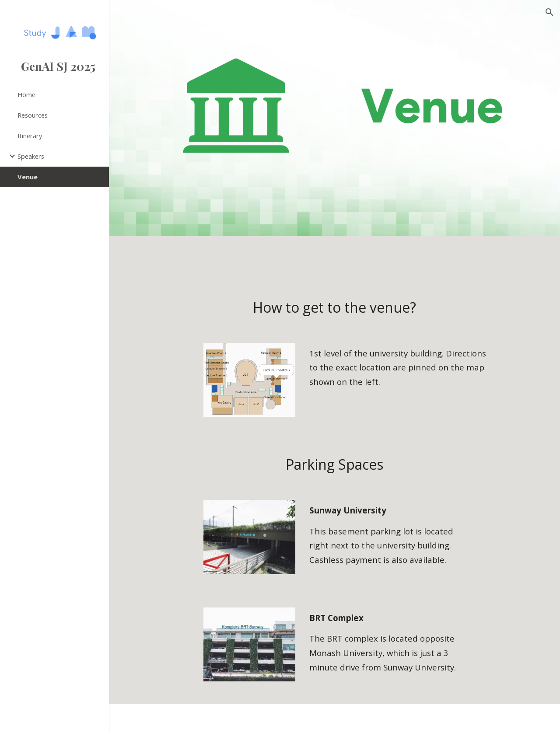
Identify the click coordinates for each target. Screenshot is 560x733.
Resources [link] (33, 115)
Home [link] (26, 94)
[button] (549, 12)
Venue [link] (28, 177)
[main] (334, 307)
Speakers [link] (31, 156)
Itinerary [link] (30, 136)
